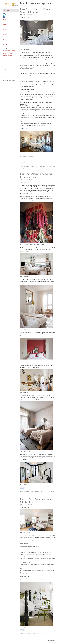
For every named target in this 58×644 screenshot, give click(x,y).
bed (34, 166)
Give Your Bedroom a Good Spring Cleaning (35, 11)
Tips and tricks (27, 168)
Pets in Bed (4, 38)
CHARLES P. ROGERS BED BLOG (51, 640)
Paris (50, 492)
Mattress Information (5, 34)
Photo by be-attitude (24, 329)
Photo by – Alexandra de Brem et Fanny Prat (30, 361)
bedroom (37, 166)
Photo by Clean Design (25, 49)
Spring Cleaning (38, 634)
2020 (4, 61)
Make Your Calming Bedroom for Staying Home (9, 50)
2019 (4, 63)
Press (4, 39)
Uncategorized (5, 46)
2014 (4, 71)
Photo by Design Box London (26, 533)
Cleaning (48, 166)
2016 (4, 68)
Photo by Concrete (25, 451)
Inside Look (4, 33)
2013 (4, 73)
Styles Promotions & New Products (7, 43)
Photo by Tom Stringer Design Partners (25, 628)
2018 (4, 65)
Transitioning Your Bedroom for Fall (7, 55)
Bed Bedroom (36, 492)
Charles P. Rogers (42, 166)
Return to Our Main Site (7, 11)
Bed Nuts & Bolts (5, 24)
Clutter (32, 634)
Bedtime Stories (5, 28)
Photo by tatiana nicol (24, 393)
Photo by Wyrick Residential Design (27, 157)
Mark (31, 15)
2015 (4, 70)
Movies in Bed (5, 36)
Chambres (41, 492)
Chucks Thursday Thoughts (6, 31)
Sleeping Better (5, 41)
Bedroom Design (27, 166)
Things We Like (5, 44)
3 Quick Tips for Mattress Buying (7, 57)
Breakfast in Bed (5, 29)
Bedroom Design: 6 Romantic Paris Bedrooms (36, 175)
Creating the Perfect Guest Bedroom (7, 52)
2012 (4, 75)
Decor (44, 492)
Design (51, 166)
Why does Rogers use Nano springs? (7, 54)
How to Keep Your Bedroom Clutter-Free (36, 501)
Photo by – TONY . (32, 245)
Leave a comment (33, 168)
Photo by (25, 276)
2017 (4, 66)
